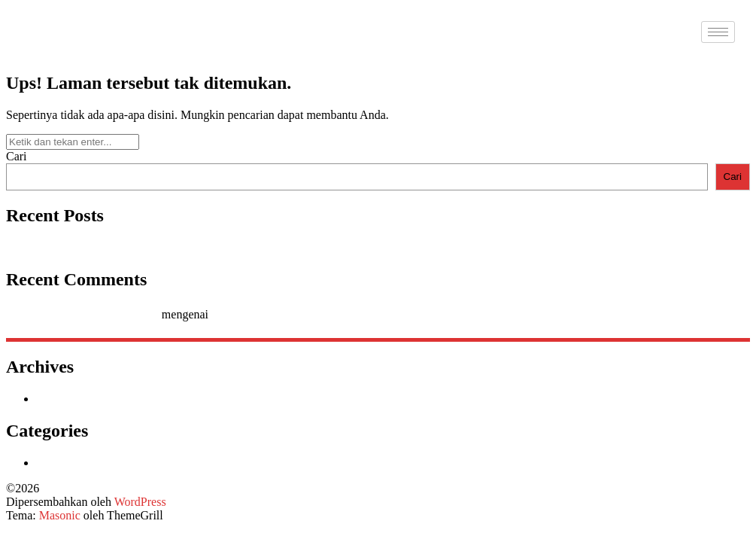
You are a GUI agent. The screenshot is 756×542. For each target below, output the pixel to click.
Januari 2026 (67, 399)
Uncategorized (71, 463)
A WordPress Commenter (97, 314)
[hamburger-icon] (718, 32)
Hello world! (37, 247)
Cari (17, 156)
